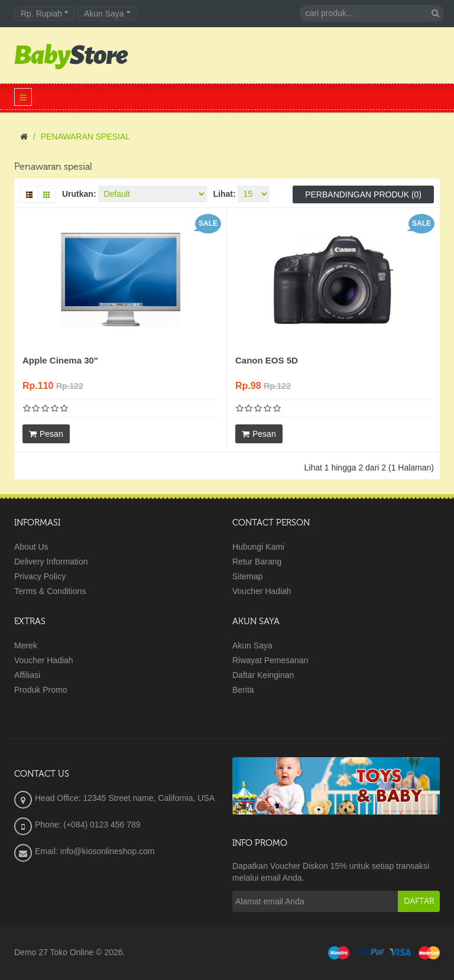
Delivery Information (51, 562)
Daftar (419, 901)
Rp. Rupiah (44, 14)
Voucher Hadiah (262, 591)
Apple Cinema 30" (60, 360)
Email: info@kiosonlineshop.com (95, 851)
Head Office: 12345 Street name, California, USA (125, 798)
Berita (243, 690)
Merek (26, 645)
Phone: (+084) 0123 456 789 (88, 825)
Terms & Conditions (50, 591)
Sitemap (247, 576)
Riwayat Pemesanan (270, 660)
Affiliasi (27, 675)
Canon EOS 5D (267, 360)
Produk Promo (40, 690)
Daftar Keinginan (263, 675)
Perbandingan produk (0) (363, 194)
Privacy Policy (40, 576)
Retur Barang (257, 562)
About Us (31, 547)
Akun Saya (252, 645)
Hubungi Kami (258, 547)
